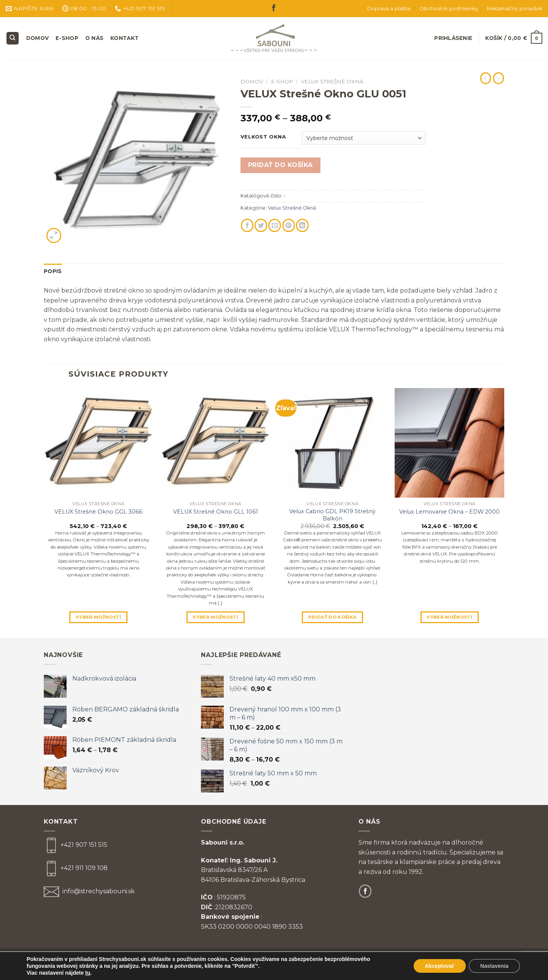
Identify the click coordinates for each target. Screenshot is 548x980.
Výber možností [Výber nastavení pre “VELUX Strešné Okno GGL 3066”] (99, 617)
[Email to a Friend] (275, 225)
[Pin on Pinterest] (289, 225)
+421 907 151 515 (84, 845)
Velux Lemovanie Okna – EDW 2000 (449, 512)
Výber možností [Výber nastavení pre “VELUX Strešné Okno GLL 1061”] (215, 617)
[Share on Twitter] (261, 225)
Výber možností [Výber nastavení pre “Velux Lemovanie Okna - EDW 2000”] (449, 617)
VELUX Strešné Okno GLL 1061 (216, 512)
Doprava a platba (389, 8)
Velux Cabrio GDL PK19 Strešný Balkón (332, 515)
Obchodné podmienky (449, 8)
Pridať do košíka (280, 165)
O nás (94, 38)
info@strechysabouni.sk (98, 891)
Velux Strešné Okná (332, 81)
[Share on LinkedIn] (302, 225)
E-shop (67, 38)
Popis (53, 271)
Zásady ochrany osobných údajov (373, 959)
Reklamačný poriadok (514, 8)
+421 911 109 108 (84, 868)
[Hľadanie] (13, 38)
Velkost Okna (263, 137)
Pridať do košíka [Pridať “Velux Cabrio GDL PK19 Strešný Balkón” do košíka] (333, 617)
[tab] (53, 272)
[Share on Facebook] (247, 225)
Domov (37, 38)
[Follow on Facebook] (274, 9)
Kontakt (124, 38)
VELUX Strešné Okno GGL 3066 (98, 512)
